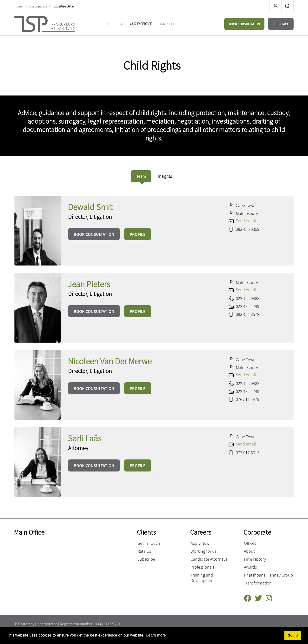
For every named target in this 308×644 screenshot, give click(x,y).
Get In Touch (149, 543)
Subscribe (146, 559)
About (249, 551)
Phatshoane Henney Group (268, 575)
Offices (250, 543)
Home (19, 6)
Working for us (203, 551)
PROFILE (138, 234)
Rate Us (144, 551)
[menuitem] (115, 24)
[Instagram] (271, 598)
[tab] (141, 176)
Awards (250, 567)
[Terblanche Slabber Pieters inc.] (45, 23)
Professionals (202, 567)
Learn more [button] (156, 635)
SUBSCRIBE (281, 24)
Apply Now (200, 543)
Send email (246, 221)
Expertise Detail (64, 6)
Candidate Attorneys (209, 559)
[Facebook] (249, 598)
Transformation (258, 583)
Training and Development (203, 578)
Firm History (255, 559)
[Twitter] (260, 598)
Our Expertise (38, 6)
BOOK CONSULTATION (244, 24)
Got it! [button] (293, 635)
